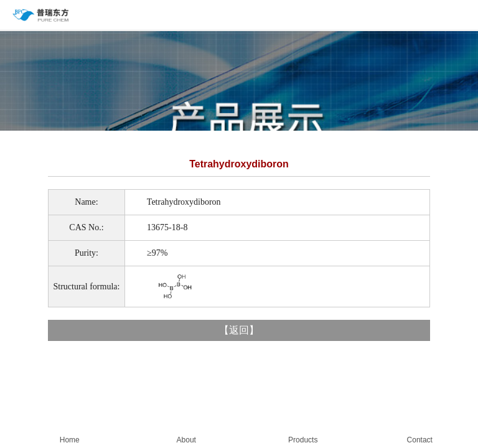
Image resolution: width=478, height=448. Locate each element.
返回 (239, 330)
